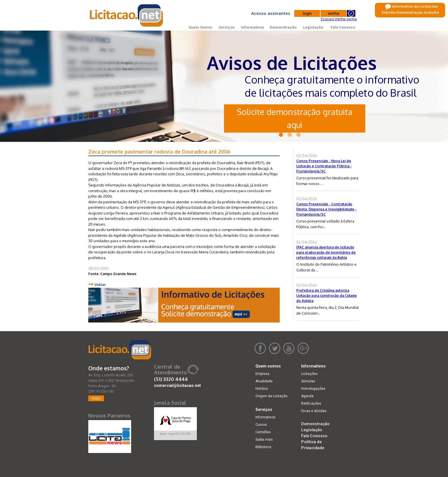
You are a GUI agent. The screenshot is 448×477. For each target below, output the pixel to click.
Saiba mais (264, 440)
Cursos (261, 425)
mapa (96, 398)
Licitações (309, 374)
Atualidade (264, 381)
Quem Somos (200, 27)
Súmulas (308, 381)
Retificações (311, 404)
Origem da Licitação (271, 396)
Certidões (263, 432)
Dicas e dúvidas (314, 411)
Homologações (313, 389)
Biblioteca (263, 447)
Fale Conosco (343, 27)
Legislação (313, 27)
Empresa (262, 374)
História (262, 389)
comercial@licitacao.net (177, 385)
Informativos (252, 27)
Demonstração (283, 27)
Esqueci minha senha (339, 19)
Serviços (227, 27)
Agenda (307, 396)
